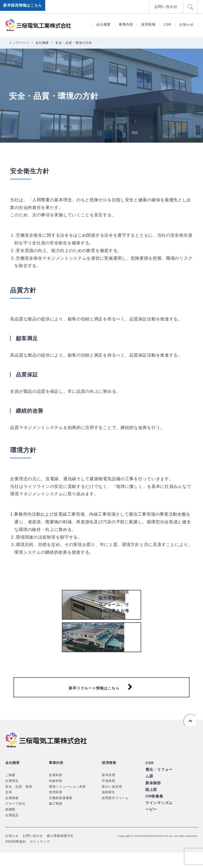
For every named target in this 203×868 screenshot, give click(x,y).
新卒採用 (109, 791)
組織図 (10, 825)
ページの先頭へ (188, 735)
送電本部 (56, 791)
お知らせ (186, 24)
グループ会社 (15, 819)
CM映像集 (154, 809)
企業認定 (12, 830)
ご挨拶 (10, 791)
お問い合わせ (167, 6)
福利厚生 (109, 808)
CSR (168, 24)
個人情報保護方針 (60, 851)
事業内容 (126, 24)
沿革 (9, 808)
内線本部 (56, 796)
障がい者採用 (112, 802)
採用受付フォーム (115, 813)
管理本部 (56, 808)
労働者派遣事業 (61, 813)
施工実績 (56, 819)
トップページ (19, 43)
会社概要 (103, 24)
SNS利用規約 (16, 857)
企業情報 (12, 813)
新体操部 (153, 797)
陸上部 (151, 803)
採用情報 (148, 24)
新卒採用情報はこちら (24, 7)
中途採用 (109, 796)
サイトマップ (40, 857)
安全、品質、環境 (19, 802)
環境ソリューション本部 (67, 802)
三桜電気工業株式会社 (38, 25)
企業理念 (12, 796)
